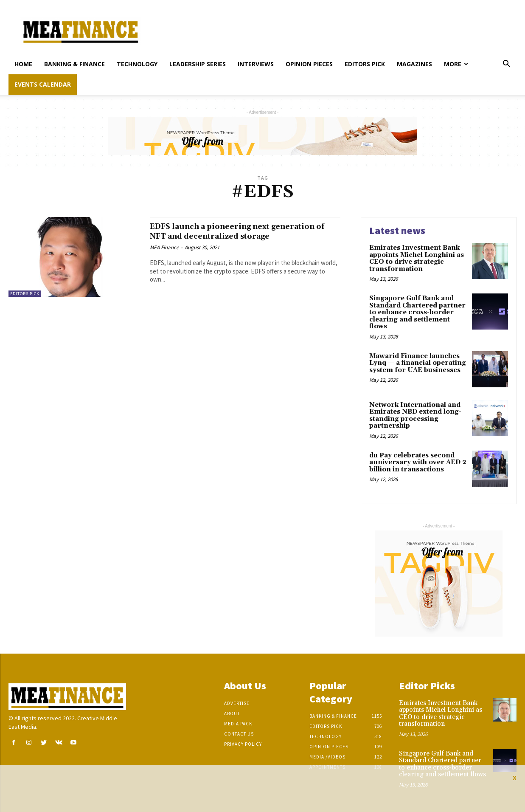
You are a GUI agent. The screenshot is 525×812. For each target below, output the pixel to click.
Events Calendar (43, 84)
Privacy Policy (243, 744)
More (456, 64)
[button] (506, 65)
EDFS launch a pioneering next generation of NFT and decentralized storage (234, 236)
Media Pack (238, 724)
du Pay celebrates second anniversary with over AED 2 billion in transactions (418, 462)
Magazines (414, 64)
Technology (137, 64)
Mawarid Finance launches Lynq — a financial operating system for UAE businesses (418, 363)
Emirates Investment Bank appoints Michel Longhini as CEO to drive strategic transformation (417, 258)
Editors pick (365, 64)
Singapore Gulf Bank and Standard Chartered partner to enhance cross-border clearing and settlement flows (417, 312)
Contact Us (239, 734)
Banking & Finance (74, 64)
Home (23, 64)
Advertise (237, 703)
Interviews (256, 64)
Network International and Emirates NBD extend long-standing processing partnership (415, 416)
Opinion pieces (309, 64)
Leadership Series (198, 64)
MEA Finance (164, 257)
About (232, 713)
